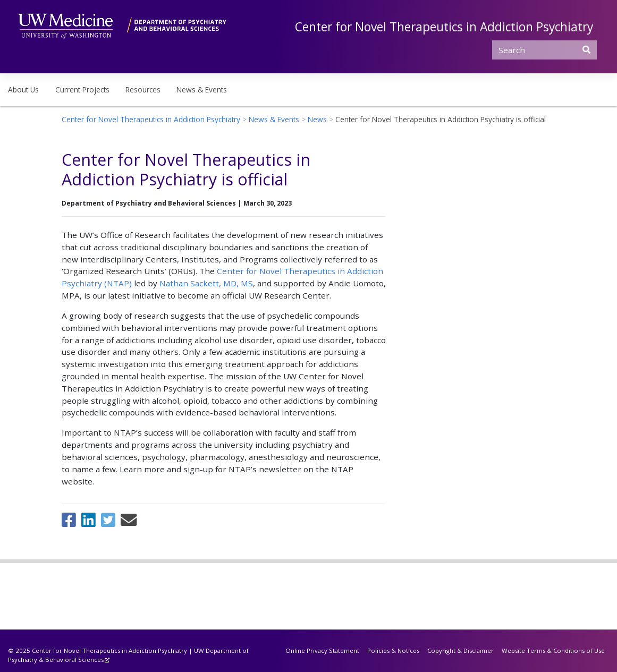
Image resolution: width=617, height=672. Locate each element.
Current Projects (82, 90)
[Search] (544, 50)
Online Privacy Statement (322, 650)
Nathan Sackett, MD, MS (206, 283)
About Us (23, 90)
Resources (143, 90)
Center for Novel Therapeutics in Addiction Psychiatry (444, 27)
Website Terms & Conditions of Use (553, 650)
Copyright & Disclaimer (460, 650)
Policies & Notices (393, 650)
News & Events (202, 90)
